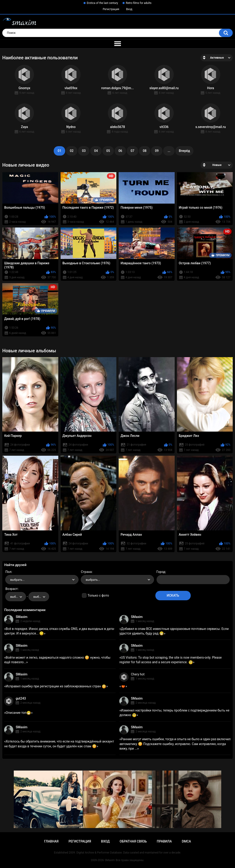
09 (157, 151)
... (169, 151)
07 (132, 151)
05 (108, 151)
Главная (51, 841)
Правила (164, 841)
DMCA (186, 841)
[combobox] (42, 580)
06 (120, 151)
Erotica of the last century (102, 3)
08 (145, 151)
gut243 (21, 698)
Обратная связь (133, 841)
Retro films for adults (139, 3)
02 (72, 151)
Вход (129, 9)
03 (84, 151)
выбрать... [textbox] (17, 580)
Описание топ (18, 713)
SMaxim (21, 617)
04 (96, 151)
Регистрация (111, 9)
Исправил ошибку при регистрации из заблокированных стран (56, 686)
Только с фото (98, 595)
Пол (8, 572)
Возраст (11, 589)
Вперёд (184, 151)
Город (161, 572)
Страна (86, 572)
